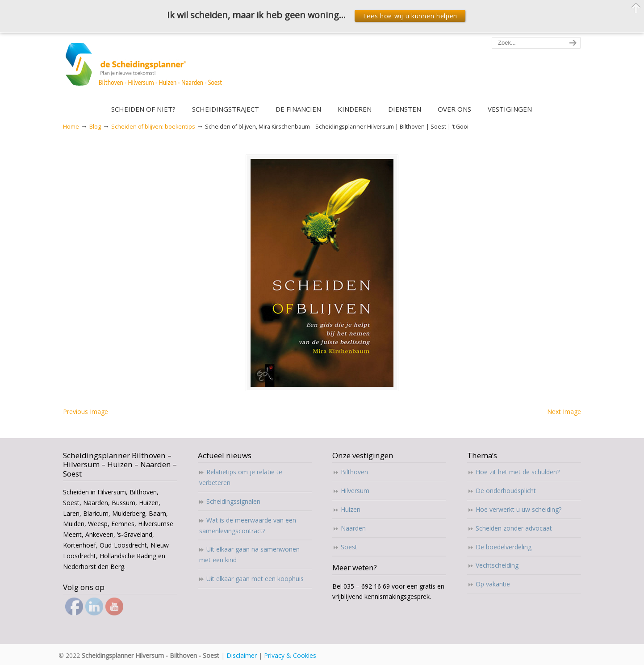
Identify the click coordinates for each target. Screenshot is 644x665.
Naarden (353, 528)
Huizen (351, 509)
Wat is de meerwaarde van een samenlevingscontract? (248, 525)
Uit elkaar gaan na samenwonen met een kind (249, 554)
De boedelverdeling (504, 547)
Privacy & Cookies (290, 655)
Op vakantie (493, 584)
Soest (349, 547)
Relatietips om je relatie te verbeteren (241, 477)
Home (71, 127)
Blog (95, 127)
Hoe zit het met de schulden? (518, 472)
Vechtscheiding (497, 565)
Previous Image (86, 412)
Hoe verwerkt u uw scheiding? (519, 509)
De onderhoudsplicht (506, 491)
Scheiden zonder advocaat (514, 528)
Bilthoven (354, 472)
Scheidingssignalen (233, 501)
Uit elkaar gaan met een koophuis (255, 579)
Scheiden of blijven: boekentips (153, 127)
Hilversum (355, 491)
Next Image (564, 412)
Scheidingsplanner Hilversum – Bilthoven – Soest (147, 69)
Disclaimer (242, 655)
